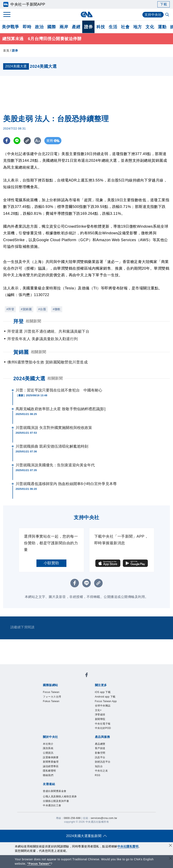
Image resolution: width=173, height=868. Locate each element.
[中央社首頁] (86, 14)
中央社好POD (103, 728)
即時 (27, 27)
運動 (162, 27)
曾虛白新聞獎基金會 (55, 791)
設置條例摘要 (51, 757)
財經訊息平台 (103, 762)
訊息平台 (100, 757)
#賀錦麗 (26, 309)
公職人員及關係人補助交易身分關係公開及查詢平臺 (60, 799)
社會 (125, 27)
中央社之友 (101, 771)
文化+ (98, 710)
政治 (39, 27)
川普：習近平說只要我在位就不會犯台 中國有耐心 (59, 390)
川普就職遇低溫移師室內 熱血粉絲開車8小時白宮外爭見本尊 (66, 484)
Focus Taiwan (51, 692)
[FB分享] (7, 141)
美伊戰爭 (10, 27)
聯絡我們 (48, 775)
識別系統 (48, 748)
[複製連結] (28, 141)
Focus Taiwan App (106, 701)
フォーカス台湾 (52, 697)
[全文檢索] (168, 15)
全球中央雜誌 (103, 706)
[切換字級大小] (39, 141)
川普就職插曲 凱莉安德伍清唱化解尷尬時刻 (52, 446)
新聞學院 (100, 719)
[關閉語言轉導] (171, 859)
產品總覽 (100, 744)
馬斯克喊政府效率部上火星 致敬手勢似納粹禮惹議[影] (61, 409)
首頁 (6, 51)
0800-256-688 (72, 818)
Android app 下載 (105, 697)
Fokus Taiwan (51, 701)
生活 (113, 27)
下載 (164, 4)
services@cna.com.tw (104, 818)
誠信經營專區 (51, 766)
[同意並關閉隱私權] (171, 846)
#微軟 (57, 309)
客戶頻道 (100, 748)
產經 (76, 27)
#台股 (42, 309)
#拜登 (10, 309)
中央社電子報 (103, 724)
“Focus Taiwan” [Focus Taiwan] (39, 864)
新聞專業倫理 (51, 762)
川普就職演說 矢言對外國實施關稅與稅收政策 (54, 428)
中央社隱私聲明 (128, 846)
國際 (52, 27)
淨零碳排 (100, 715)
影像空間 (100, 753)
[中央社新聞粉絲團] (87, 676)
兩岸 (64, 27)
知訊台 (99, 766)
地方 (138, 27)
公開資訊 (48, 753)
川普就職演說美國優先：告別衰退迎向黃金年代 (55, 465)
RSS (98, 775)
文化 (150, 27)
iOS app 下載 (103, 692)
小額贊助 (51, 563)
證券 (88, 27)
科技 (101, 27)
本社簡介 (48, 744)
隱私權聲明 (49, 771)
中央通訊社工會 (52, 806)
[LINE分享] (17, 141)
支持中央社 (153, 15)
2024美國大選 (29, 378)
